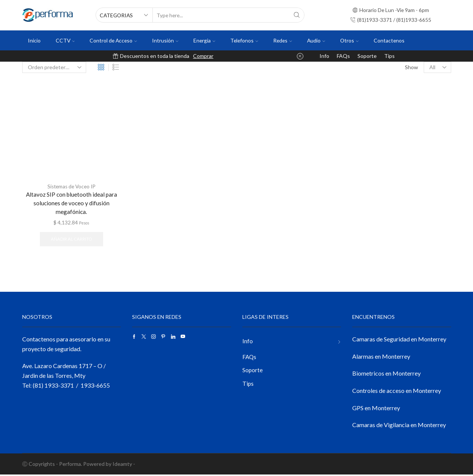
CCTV (65, 40)
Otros (349, 40)
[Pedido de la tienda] (54, 67)
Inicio (34, 40)
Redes (283, 40)
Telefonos (244, 40)
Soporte (367, 56)
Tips (389, 56)
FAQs (343, 56)
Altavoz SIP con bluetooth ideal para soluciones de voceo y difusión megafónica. (71, 204)
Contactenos (389, 40)
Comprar (203, 56)
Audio (316, 40)
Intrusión (165, 40)
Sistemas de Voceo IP (71, 186)
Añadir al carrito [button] (71, 240)
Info (324, 56)
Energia (204, 40)
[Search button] (297, 15)
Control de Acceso (113, 40)
